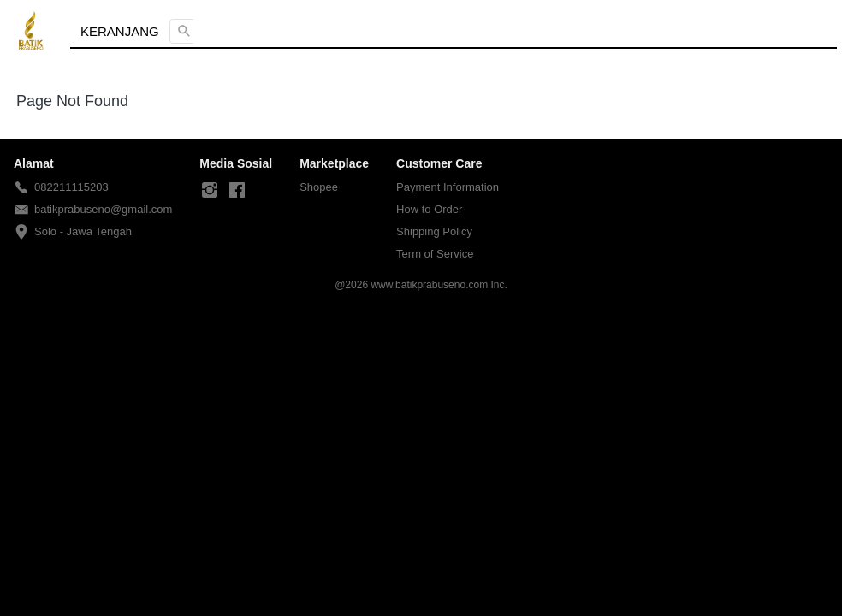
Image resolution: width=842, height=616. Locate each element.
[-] (210, 191)
